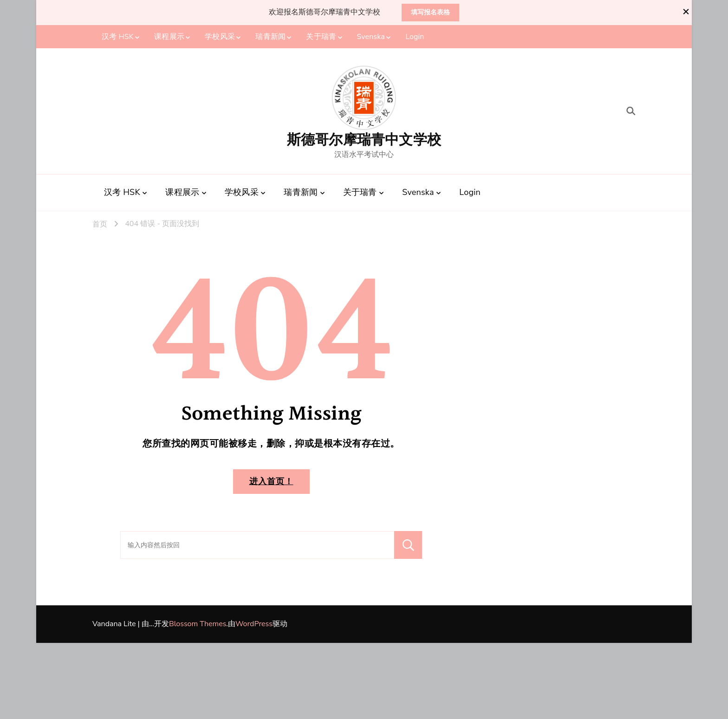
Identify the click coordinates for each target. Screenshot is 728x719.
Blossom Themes (198, 624)
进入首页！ (271, 481)
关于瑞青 (321, 37)
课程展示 (169, 37)
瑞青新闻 (270, 37)
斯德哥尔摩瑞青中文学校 (364, 140)
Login (415, 37)
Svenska (371, 37)
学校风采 (220, 37)
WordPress (254, 624)
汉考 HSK (118, 37)
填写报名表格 (430, 12)
